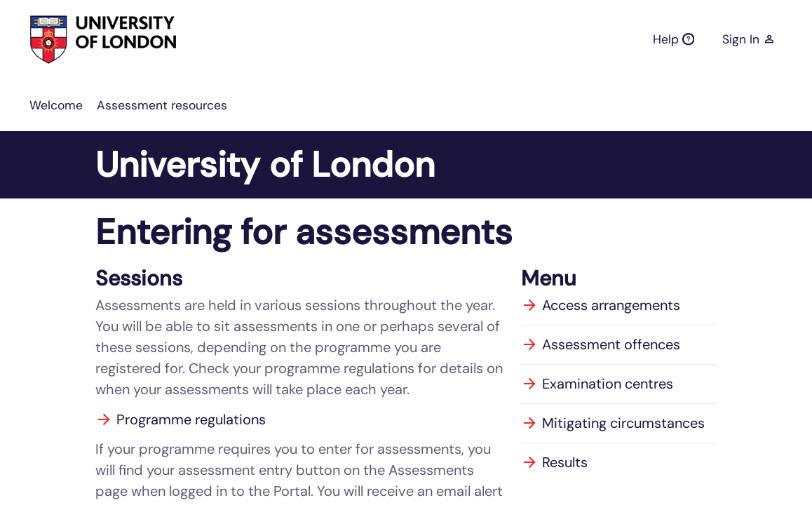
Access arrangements (601, 305)
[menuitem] (56, 105)
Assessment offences (601, 344)
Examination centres (597, 384)
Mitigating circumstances (613, 423)
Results (554, 462)
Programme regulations (181, 419)
